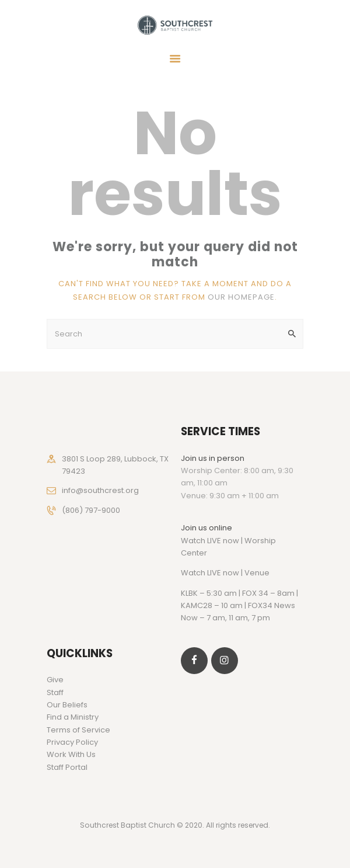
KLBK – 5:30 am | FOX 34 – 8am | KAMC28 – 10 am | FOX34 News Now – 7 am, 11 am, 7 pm (239, 606)
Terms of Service (78, 730)
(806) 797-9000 (91, 510)
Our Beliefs (67, 705)
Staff (55, 692)
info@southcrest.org (100, 490)
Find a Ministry (73, 717)
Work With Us (71, 754)
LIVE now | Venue (238, 573)
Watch (193, 573)
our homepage (241, 297)
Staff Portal (67, 767)
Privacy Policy (72, 742)
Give (55, 680)
